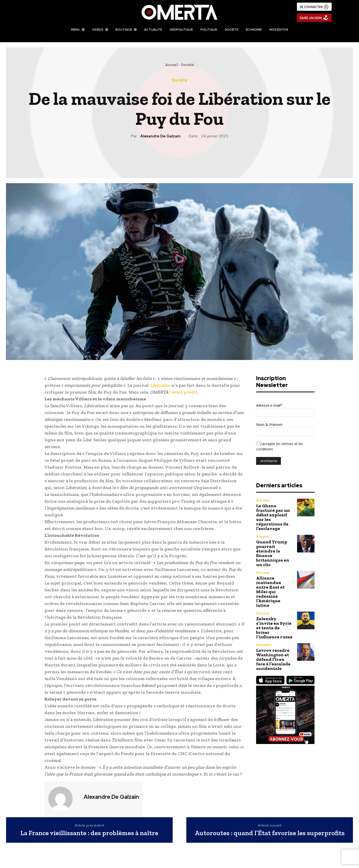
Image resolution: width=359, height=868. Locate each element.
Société (187, 65)
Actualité (264, 645)
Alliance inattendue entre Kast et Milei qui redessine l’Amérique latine (270, 592)
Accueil (172, 65)
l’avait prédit (183, 392)
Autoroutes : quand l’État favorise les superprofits (270, 833)
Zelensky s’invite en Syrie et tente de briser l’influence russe (274, 628)
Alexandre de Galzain (160, 136)
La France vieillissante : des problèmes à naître (89, 833)
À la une (263, 500)
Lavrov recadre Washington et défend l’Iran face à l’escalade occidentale (273, 659)
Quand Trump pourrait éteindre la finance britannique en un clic (273, 553)
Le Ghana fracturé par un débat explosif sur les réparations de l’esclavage (273, 517)
